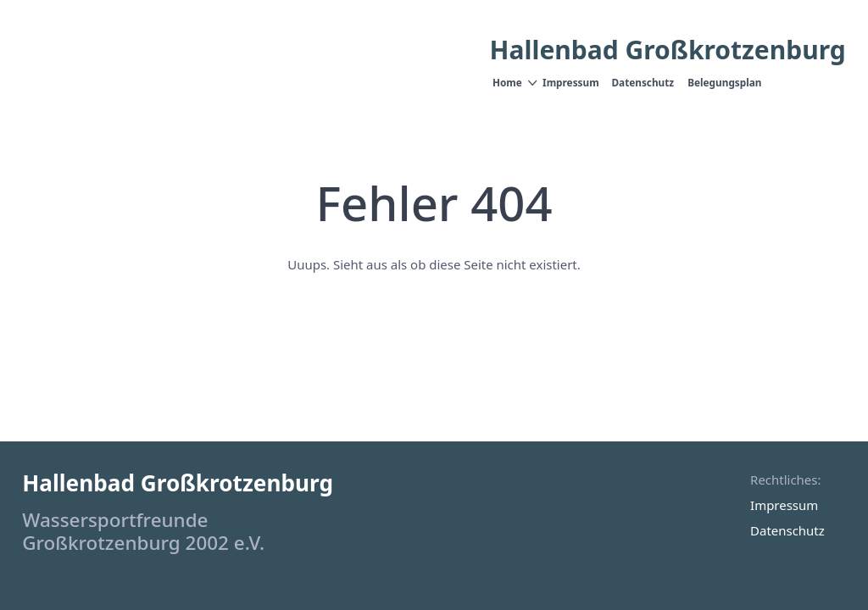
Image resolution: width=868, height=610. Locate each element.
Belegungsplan (724, 82)
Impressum (571, 82)
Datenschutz (643, 82)
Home (507, 82)
